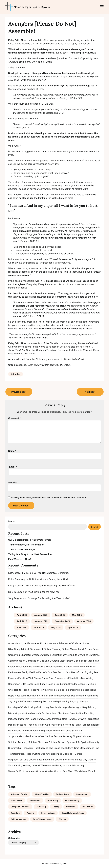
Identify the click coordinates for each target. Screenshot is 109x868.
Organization (77, 713)
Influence (81, 696)
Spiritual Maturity (90, 742)
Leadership (54, 701)
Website (13, 482)
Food (51, 678)
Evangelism (70, 667)
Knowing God (40, 701)
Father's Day (45, 672)
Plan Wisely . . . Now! (20, 559)
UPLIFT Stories (63, 760)
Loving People (49, 707)
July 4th (17, 701)
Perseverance (44, 719)
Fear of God (64, 672)
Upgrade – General (73, 754)
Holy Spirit (58, 690)
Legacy (74, 701)
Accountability (16, 643)
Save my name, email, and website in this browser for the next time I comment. (49, 497)
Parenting (89, 713)
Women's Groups (35, 771)
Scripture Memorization (21, 736)
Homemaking (72, 690)
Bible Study (14, 649)
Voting (19, 765)
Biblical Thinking (52, 649)
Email (13, 467)
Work (71, 771)
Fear (55, 672)
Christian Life (70, 655)
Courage (54, 661)
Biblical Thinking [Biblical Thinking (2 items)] (42, 794)
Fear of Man (78, 672)
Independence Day (65, 696)
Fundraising (87, 678)
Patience (13, 719)
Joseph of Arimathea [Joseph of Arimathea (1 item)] (20, 807)
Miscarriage (14, 713)
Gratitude (91, 684)
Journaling (92, 696)
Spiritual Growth (57, 742)
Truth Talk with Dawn (32, 7)
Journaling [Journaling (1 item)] (41, 807)
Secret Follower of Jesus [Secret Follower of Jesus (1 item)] (73, 813)
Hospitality (21, 696)
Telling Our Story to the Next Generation (30, 554)
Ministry (92, 707)
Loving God (35, 707)
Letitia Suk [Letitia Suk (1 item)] (71, 807)
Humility (32, 696)
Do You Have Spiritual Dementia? (51, 573)
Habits (18, 690)
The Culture (67, 748)
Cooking (44, 661)
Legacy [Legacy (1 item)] (56, 807)
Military (83, 707)
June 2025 (60, 615)
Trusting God (39, 754)
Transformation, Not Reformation (26, 545)
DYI (98, 661)
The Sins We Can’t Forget (22, 549)
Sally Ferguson (16, 592)
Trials (28, 754)
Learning (65, 701)
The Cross (54, 748)
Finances (13, 678)
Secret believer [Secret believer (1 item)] (48, 813)
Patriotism (24, 719)
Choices (36, 655)
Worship (92, 771)
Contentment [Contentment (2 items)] (82, 794)
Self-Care (39, 736)
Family (25, 672)
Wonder (49, 771)
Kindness (27, 701)
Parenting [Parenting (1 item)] (15, 813)
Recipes (95, 725)
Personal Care (60, 719)
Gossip (51, 684)
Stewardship (15, 748)
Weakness (46, 765)
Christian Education (52, 655)
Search (12, 521)
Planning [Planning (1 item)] (30, 813)
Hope (11, 696)
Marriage (62, 707)
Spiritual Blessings (38, 742)
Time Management (84, 748)
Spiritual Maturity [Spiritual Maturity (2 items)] (19, 819)
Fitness (37, 678)
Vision (11, 765)
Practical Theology (27, 725)
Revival (57, 730)
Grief (11, 690)
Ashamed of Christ (69, 643)
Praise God (44, 725)
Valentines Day (79, 760)
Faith (79, 667)
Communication (17, 661)
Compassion (33, 661)
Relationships (40, 730)
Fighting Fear (92, 672)
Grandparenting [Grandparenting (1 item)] (72, 800)
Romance (66, 730)
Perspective (93, 719)
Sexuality (67, 736)
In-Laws (50, 696)
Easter (12, 667)
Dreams (92, 661)
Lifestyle (83, 701)
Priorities (69, 725)
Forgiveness (61, 678)
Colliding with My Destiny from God (48, 579)
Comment (14, 418)
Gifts (23, 684)
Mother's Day (39, 713)
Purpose (86, 725)
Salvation (77, 730)
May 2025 (77, 615)
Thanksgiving (41, 748)
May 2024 (56, 627)
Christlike (83, 655)
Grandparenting (77, 684)
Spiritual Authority (18, 742)
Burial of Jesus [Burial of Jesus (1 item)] (63, 794)
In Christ (41, 696)
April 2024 (73, 627)
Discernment (66, 661)
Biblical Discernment (32, 649)
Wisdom (67, 765)
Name (12, 451)
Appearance (51, 643)
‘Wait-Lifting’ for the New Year (44, 592)
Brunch (88, 649)
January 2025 (41, 621)
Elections (40, 667)
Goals (30, 684)
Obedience (63, 713)
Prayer (54, 725)
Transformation (16, 754)
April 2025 (22, 621)
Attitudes (16, 374)
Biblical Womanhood (73, 649)
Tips (97, 748)
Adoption (39, 643)
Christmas (94, 655)
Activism (29, 643)
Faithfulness (15, 672)
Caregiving (14, 655)
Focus (45, 678)
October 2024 (84, 621)
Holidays (34, 690)
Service (58, 736)
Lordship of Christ (18, 707)
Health (25, 690)
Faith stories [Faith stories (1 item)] (35, 800)
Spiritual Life (73, 742)
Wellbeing (57, 765)
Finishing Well (26, 678)
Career (96, 649)
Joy (10, 701)
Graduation (62, 684)
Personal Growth (77, 719)
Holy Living (46, 690)
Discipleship (80, 661)
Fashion (33, 672)
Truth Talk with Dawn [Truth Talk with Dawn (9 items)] (42, 819)
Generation (14, 684)
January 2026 (41, 615)
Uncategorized (54, 754)
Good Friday (40, 684)
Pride (61, 725)
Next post (90, 392)
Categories (14, 838)
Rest (50, 730)
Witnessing (78, 765)
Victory (92, 760)
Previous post (19, 392)
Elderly (31, 667)
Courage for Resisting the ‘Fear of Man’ (54, 585)
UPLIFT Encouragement (41, 760)
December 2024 (62, 621)
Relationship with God (20, 730)
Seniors (49, 736)
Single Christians (82, 736)
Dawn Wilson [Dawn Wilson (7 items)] (17, 800)
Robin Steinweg (17, 579)
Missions (26, 713)
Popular (12, 725)
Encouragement (54, 667)
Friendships (74, 678)
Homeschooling (88, 690)
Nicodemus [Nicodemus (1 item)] (88, 807)
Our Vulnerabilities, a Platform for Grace (30, 540)
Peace (33, 719)
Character (26, 655)
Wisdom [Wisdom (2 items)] (62, 819)
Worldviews (81, 771)
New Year (52, 713)
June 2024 (39, 627)
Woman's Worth (17, 771)
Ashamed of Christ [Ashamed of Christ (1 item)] (19, 794)
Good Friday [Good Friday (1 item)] (53, 800)
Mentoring (73, 707)
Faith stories (89, 667)
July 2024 (22, 627)
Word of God (61, 771)
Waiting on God (31, 765)
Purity (78, 725)
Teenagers (28, 748)
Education (21, 667)
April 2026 (22, 615)
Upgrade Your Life (18, 760)
